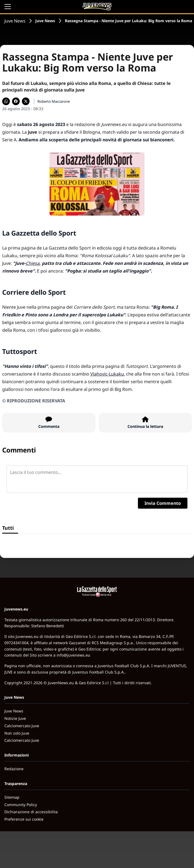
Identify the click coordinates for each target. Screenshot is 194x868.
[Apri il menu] (8, 7)
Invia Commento (163, 503)
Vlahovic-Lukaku (107, 374)
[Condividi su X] (26, 101)
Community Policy (21, 805)
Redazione (14, 769)
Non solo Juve (17, 733)
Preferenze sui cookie (24, 819)
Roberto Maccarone (54, 101)
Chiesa (33, 263)
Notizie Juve (15, 718)
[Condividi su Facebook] (16, 101)
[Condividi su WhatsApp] (6, 101)
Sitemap (12, 797)
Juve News (15, 21)
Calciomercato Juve (22, 726)
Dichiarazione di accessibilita (31, 812)
